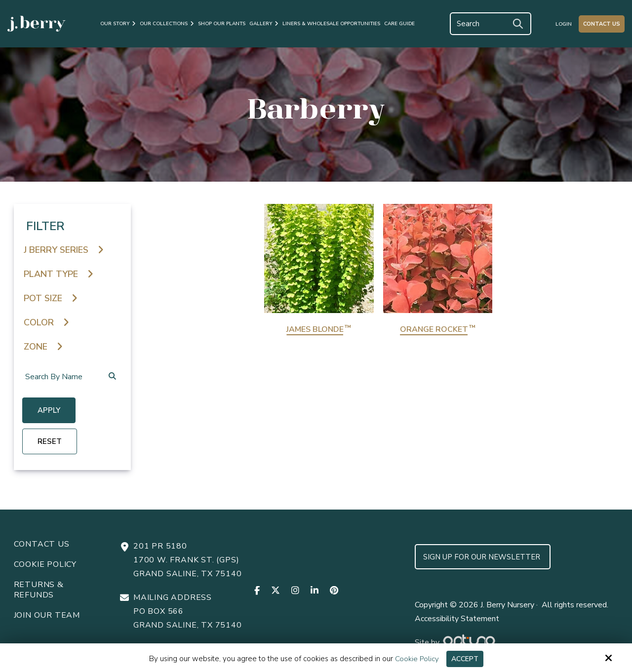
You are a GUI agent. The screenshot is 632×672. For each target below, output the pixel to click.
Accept (465, 659)
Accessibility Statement (457, 618)
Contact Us (602, 24)
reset (51, 442)
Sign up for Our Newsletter (483, 556)
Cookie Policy (415, 659)
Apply (50, 411)
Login (564, 24)
